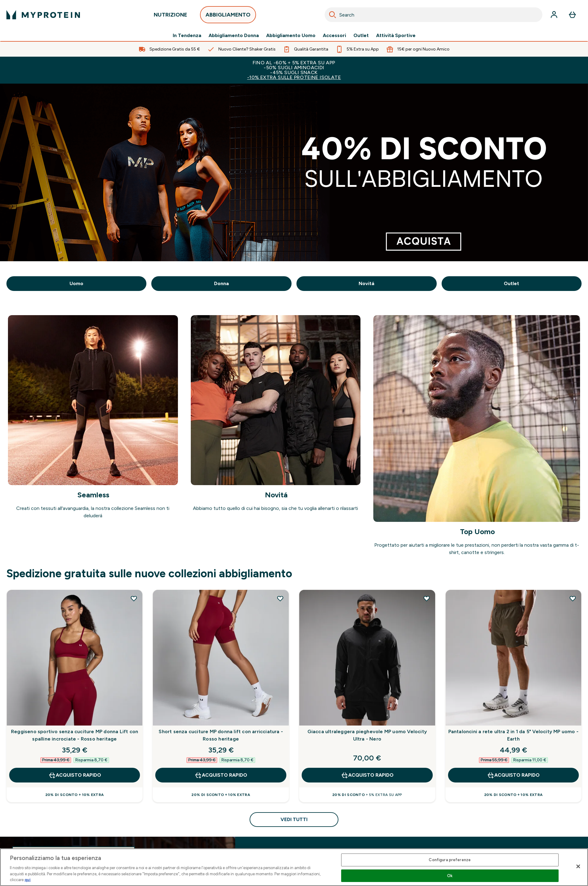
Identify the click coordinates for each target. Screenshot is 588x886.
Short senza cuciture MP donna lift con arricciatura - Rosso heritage (221, 735)
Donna (221, 283)
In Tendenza (187, 36)
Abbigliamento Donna (234, 36)
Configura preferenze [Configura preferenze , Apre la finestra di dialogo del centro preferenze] (450, 860)
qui (28, 880)
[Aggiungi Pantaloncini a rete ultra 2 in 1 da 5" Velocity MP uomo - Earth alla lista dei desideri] (573, 598)
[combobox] (433, 15)
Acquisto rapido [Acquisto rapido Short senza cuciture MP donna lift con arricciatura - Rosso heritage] (221, 775)
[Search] (333, 15)
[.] (294, 172)
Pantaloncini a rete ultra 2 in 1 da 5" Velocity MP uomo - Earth (513, 735)
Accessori (334, 36)
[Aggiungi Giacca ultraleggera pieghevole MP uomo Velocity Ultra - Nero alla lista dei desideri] (427, 598)
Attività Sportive (396, 36)
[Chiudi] (578, 866)
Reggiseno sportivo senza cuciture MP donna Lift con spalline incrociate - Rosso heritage (75, 735)
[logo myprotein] (43, 15)
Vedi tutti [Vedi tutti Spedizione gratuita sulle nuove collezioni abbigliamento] (294, 819)
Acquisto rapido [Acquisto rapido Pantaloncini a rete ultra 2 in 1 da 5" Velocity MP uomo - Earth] (513, 775)
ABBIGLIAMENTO (228, 16)
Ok (450, 876)
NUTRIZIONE (170, 16)
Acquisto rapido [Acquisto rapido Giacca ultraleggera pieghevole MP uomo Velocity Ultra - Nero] (367, 775)
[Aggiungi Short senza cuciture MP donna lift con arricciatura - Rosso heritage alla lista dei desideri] (280, 598)
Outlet (361, 36)
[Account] (554, 15)
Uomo (76, 283)
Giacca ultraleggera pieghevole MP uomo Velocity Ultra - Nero (367, 735)
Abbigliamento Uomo (291, 36)
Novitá (366, 283)
